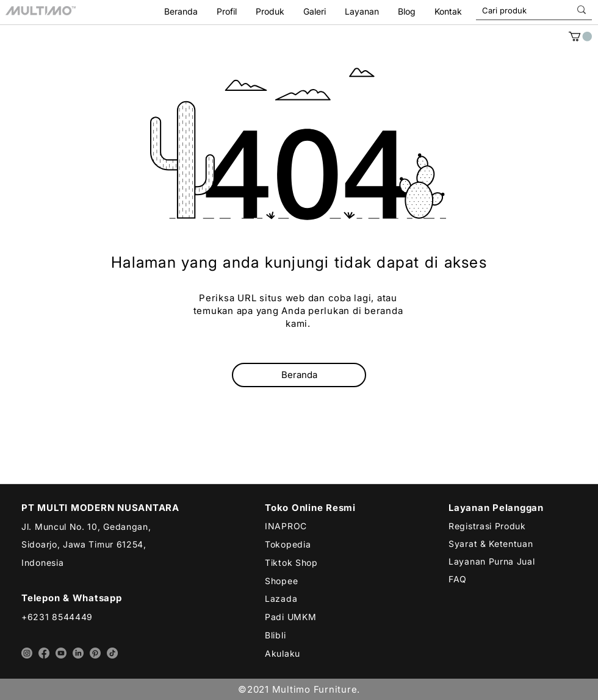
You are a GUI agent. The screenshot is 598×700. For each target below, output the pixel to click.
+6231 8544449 (57, 617)
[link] (580, 37)
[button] (362, 11)
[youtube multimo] (61, 653)
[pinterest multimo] (95, 653)
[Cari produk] (514, 10)
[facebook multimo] (44, 653)
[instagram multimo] (27, 653)
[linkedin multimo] (78, 653)
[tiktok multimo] (112, 653)
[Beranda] (299, 375)
